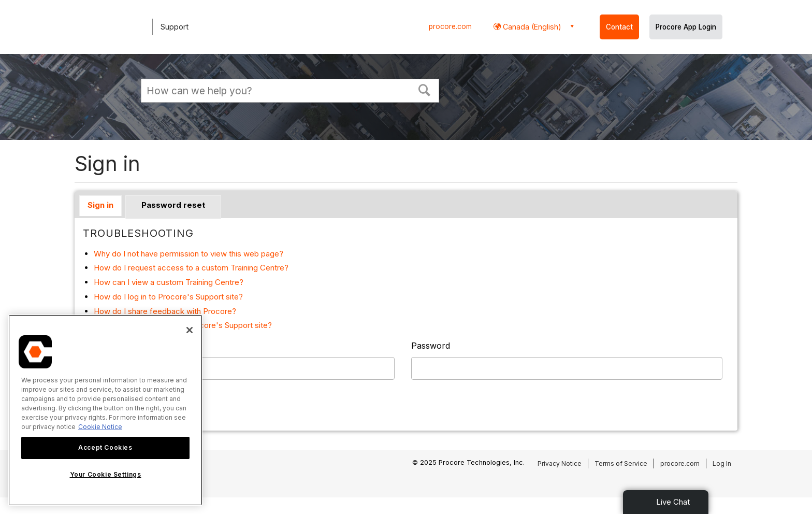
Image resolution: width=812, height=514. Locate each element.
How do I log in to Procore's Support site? (168, 297)
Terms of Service (621, 463)
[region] (105, 410)
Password (431, 346)
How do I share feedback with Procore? (165, 311)
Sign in (100, 205)
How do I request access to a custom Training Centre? (191, 268)
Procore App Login (686, 27)
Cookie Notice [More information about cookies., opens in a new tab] (100, 427)
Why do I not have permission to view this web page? (189, 254)
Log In (722, 463)
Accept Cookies (105, 447)
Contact (619, 27)
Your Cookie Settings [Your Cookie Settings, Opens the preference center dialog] (106, 474)
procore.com (450, 26)
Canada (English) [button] (531, 27)
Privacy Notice (560, 463)
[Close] (190, 330)
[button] (425, 89)
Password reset (173, 205)
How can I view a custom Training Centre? (169, 282)
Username (103, 346)
